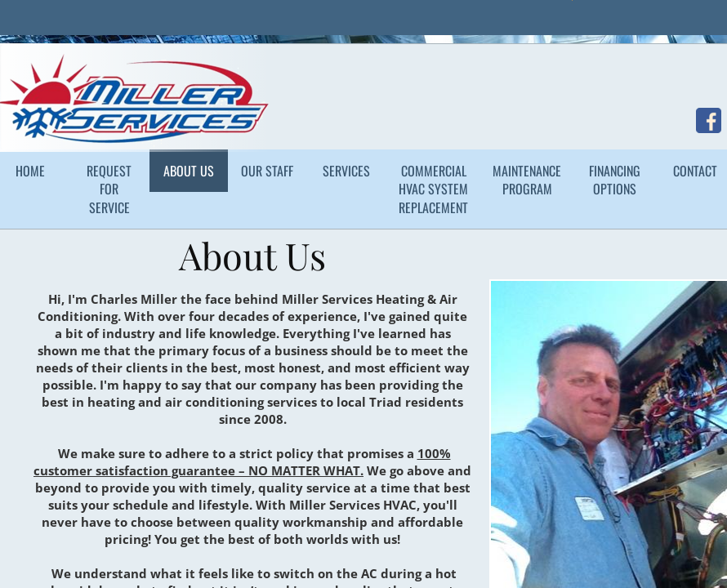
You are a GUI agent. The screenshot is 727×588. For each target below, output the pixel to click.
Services (346, 171)
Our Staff (267, 171)
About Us (189, 171)
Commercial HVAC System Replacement (433, 189)
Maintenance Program (527, 180)
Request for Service (109, 189)
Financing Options (615, 180)
